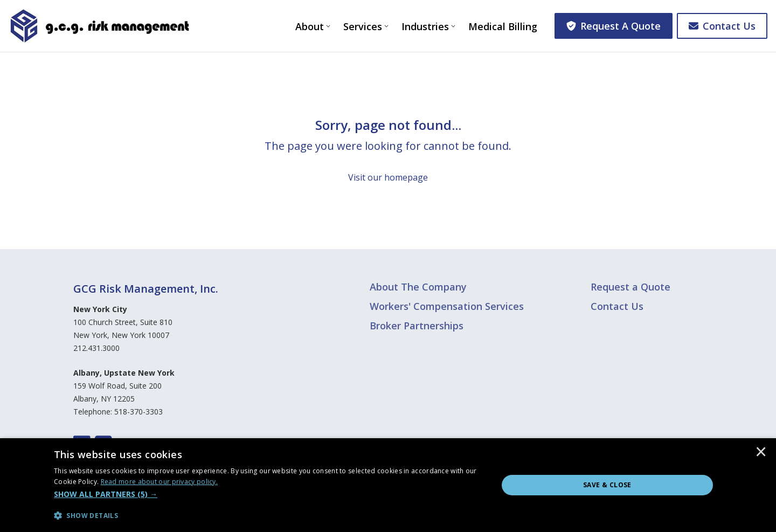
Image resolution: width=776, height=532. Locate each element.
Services (363, 26)
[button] (269, 494)
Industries (425, 26)
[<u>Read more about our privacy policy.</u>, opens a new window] (160, 482)
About (310, 26)
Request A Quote (614, 26)
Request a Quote (630, 287)
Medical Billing (503, 26)
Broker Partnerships (417, 326)
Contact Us (722, 26)
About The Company (418, 287)
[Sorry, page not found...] (388, 150)
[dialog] (388, 485)
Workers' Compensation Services (447, 306)
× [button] (761, 453)
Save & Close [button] (607, 485)
